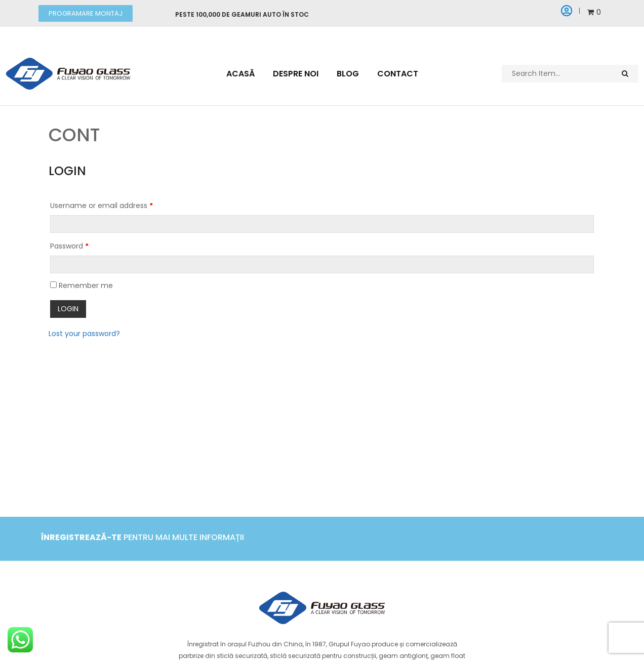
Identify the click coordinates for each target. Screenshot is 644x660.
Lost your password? (84, 333)
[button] (86, 13)
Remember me (82, 285)
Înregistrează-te (81, 538)
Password (69, 246)
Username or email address (102, 205)
